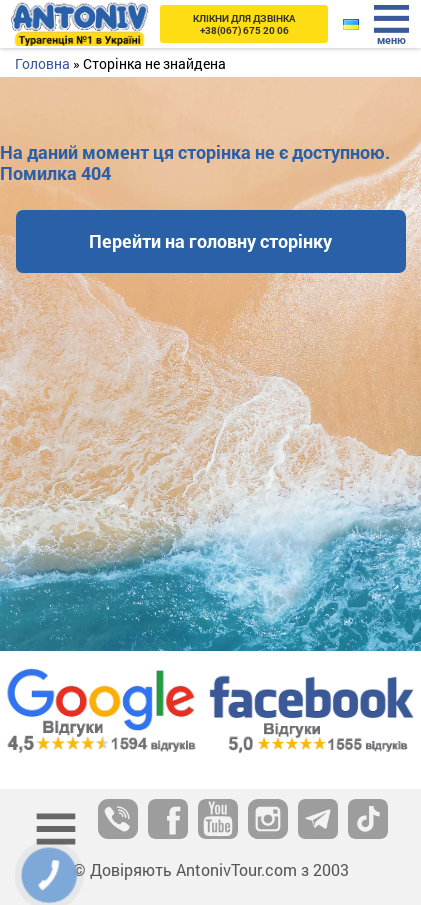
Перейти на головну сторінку (210, 241)
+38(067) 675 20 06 (244, 24)
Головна (42, 63)
